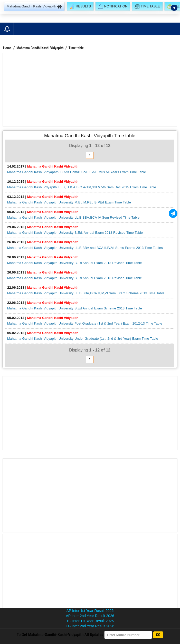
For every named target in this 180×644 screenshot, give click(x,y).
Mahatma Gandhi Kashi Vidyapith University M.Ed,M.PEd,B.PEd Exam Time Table (69, 202)
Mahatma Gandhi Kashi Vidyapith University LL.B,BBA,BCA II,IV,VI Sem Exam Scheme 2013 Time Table (86, 293)
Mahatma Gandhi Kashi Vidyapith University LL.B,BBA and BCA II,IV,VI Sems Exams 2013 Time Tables (85, 248)
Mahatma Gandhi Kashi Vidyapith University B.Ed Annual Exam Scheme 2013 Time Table (75, 308)
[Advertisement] (90, 90)
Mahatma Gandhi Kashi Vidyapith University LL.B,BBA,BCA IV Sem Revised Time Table (73, 218)
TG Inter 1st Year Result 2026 (90, 621)
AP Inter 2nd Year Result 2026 (90, 616)
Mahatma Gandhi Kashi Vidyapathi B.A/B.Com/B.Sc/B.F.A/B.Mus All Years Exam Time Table (77, 172)
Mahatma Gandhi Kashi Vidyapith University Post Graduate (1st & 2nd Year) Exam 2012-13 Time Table (85, 324)
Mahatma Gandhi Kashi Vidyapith (40, 48)
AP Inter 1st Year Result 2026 (90, 611)
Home (7, 48)
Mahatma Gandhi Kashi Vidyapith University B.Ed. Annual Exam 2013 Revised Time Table (75, 233)
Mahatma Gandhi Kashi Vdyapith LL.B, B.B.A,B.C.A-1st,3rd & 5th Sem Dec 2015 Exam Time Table (82, 187)
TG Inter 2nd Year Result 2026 (90, 626)
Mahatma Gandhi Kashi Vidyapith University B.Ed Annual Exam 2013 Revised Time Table (75, 263)
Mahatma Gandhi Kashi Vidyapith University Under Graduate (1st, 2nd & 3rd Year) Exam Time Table (83, 339)
